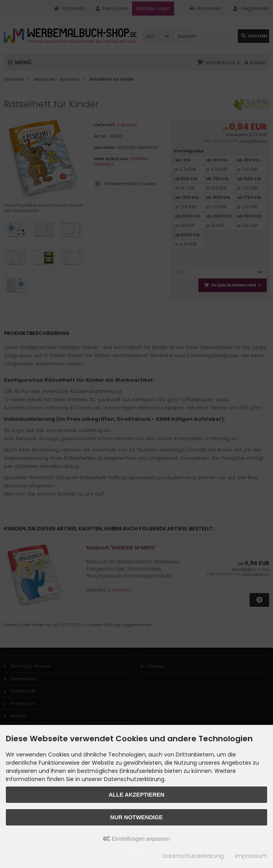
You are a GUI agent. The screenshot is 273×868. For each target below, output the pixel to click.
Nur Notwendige (136, 817)
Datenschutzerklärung (193, 856)
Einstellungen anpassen (136, 839)
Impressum (251, 856)
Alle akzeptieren (136, 795)
